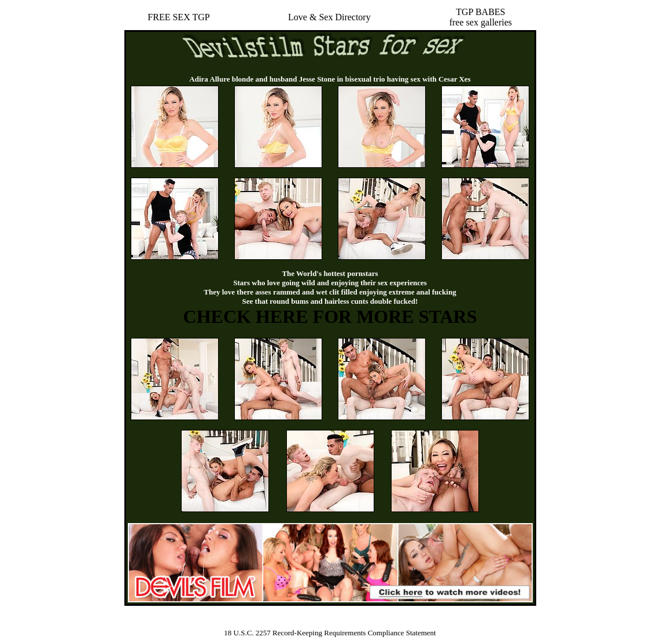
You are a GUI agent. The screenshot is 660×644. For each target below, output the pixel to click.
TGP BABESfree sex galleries (481, 17)
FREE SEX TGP (178, 17)
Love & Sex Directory (329, 17)
